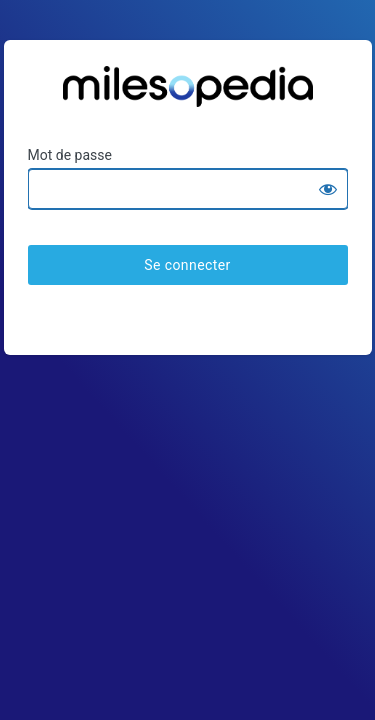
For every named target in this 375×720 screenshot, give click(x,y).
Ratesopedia (188, 93)
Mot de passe (70, 155)
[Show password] (328, 189)
